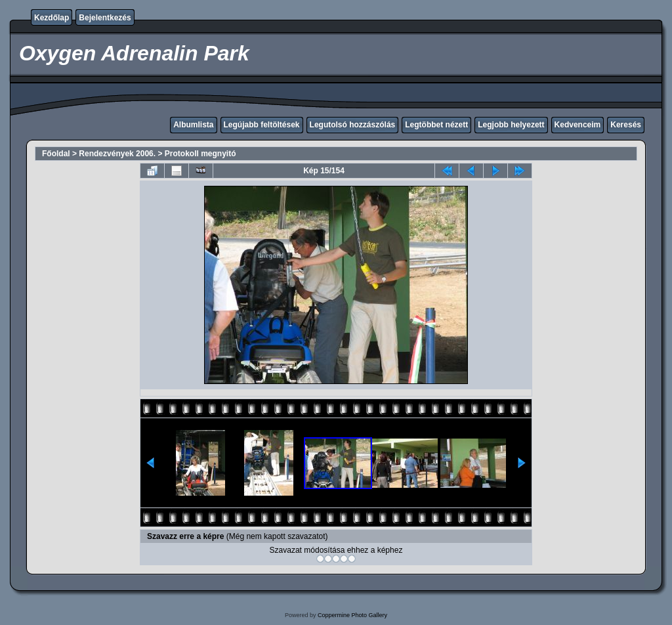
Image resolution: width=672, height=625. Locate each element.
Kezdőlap (52, 18)
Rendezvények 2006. (117, 154)
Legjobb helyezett (511, 125)
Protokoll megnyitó (200, 154)
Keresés (626, 125)
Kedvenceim (578, 125)
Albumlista (193, 125)
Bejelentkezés (105, 18)
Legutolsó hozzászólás (353, 125)
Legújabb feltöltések (262, 125)
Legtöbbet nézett (436, 125)
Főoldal (56, 154)
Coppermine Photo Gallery (352, 615)
